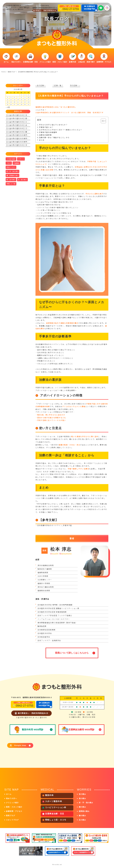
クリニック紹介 (12, 803)
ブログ (9, 163)
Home (3, 72)
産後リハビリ (11, 167)
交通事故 (16, 163)
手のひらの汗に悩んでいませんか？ (53, 125)
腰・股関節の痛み (13, 175)
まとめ (42, 140)
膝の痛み (82, 816)
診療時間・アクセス (14, 811)
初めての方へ (11, 798)
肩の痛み (82, 798)
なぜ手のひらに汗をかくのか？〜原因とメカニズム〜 (61, 130)
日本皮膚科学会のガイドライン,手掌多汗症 (55, 525)
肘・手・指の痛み (13, 171)
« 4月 (8, 107)
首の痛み (82, 794)
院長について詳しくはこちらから (72, 653)
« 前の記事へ (41, 85)
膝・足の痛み (11, 180)
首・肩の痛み (22, 180)
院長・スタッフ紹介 (14, 807)
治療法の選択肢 (45, 135)
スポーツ (21, 159)
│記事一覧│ (58, 85)
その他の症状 (11, 159)
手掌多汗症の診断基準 (48, 132)
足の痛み (82, 820)
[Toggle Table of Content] (102, 121)
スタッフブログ (12, 820)
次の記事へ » (75, 85)
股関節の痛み (84, 811)
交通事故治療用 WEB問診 (81, 730)
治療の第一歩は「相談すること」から (54, 137)
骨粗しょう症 (11, 184)
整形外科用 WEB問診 (33, 730)
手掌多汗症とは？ (46, 127)
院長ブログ (11, 816)
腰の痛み (82, 807)
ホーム (9, 794)
